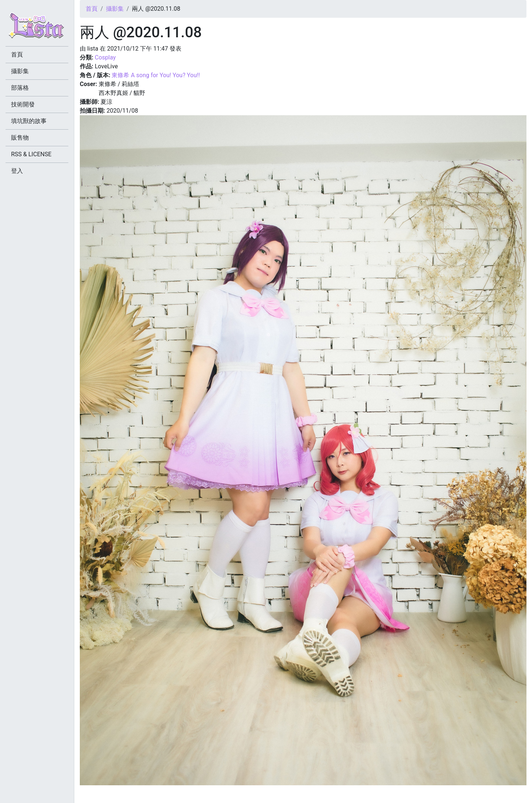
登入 (17, 171)
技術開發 (23, 104)
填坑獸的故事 (29, 121)
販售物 (20, 138)
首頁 (92, 9)
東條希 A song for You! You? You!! (156, 75)
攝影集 (115, 9)
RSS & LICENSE (31, 154)
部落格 (20, 88)
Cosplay (105, 57)
